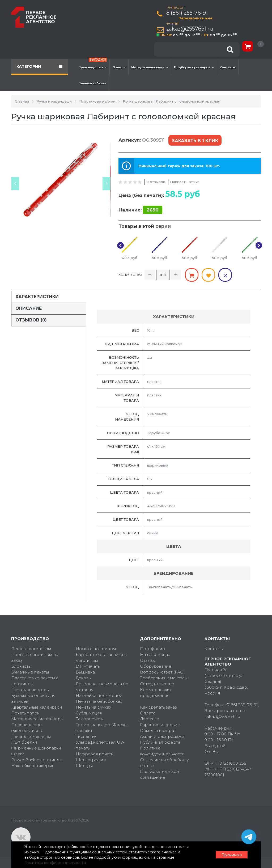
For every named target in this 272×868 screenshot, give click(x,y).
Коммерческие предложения (156, 693)
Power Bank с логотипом (37, 760)
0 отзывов (156, 182)
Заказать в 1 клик (195, 141)
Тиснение (86, 736)
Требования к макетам (164, 678)
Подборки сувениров (194, 67)
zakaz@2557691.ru (190, 29)
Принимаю (232, 855)
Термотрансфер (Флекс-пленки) (102, 728)
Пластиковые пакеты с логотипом (35, 681)
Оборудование (156, 666)
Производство (93, 65)
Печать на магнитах (31, 736)
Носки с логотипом (96, 649)
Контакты (228, 67)
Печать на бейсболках (99, 701)
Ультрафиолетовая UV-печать (100, 745)
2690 (153, 210)
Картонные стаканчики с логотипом (101, 657)
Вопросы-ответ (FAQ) (162, 672)
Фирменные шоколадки (36, 748)
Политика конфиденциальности (162, 751)
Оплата (148, 713)
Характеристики (37, 297)
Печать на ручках (93, 707)
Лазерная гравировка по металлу (102, 687)
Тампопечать (89, 719)
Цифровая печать (94, 754)
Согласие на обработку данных (164, 763)
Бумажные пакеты (30, 672)
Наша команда (155, 655)
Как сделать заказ (158, 707)
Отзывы (148, 660)
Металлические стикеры (37, 719)
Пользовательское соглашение (160, 774)
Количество (130, 275)
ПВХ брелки (24, 742)
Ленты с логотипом (31, 649)
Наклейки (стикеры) (32, 766)
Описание (29, 308)
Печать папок (25, 713)
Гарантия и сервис (160, 725)
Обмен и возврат (158, 731)
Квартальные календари (37, 707)
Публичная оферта (160, 742)
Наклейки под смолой (99, 695)
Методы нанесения (150, 67)
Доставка (150, 719)
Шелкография (91, 760)
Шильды (84, 766)
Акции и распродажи (162, 736)
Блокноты (21, 666)
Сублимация (89, 713)
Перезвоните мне (195, 18)
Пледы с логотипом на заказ (35, 657)
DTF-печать (88, 666)
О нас (119, 67)
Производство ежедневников (27, 728)
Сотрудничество (157, 684)
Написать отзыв (185, 182)
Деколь (83, 678)
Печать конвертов (30, 690)
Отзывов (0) (31, 320)
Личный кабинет (92, 83)
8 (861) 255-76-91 (187, 13)
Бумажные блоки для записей (33, 698)
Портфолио (152, 649)
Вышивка (85, 672)
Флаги (18, 754)
